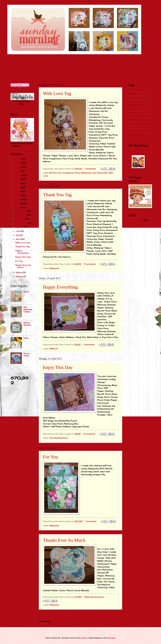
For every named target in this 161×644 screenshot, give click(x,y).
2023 (17, 163)
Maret (19, 272)
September (22, 223)
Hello (26, 338)
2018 (17, 183)
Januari (20, 276)
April (18, 239)
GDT (131, 101)
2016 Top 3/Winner (139, 124)
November (21, 215)
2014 (17, 199)
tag (94, 173)
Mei (18, 235)
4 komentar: (90, 264)
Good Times (26, 355)
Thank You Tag (57, 195)
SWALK (53, 349)
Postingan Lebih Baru (55, 615)
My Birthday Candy (28, 309)
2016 (17, 191)
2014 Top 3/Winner (139, 116)
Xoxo (26, 292)
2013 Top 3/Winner (139, 113)
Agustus (20, 227)
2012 (17, 208)
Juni (18, 231)
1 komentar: (91, 169)
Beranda (84, 615)
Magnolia (54, 268)
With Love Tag (57, 93)
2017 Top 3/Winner (139, 127)
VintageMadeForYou (22, 107)
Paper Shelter (135, 220)
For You (51, 457)
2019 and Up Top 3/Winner (138, 136)
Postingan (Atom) (60, 621)
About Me (134, 94)
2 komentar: (90, 434)
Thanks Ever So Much (64, 540)
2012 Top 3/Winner (139, 109)
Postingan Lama (110, 615)
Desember (21, 211)
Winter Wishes (27, 324)
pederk (84, 638)
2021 (17, 171)
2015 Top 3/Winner (139, 120)
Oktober (20, 219)
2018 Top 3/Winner (139, 131)
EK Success (56, 173)
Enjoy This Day (58, 367)
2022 (17, 167)
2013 (17, 203)
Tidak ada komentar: (94, 597)
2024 (17, 159)
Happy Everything (60, 287)
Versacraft (102, 173)
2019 (17, 179)
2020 (17, 175)
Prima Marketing (83, 173)
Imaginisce (68, 173)
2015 (17, 195)
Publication (134, 105)
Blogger (112, 638)
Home (131, 90)
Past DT (133, 98)
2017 (17, 187)
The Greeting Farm (59, 438)
